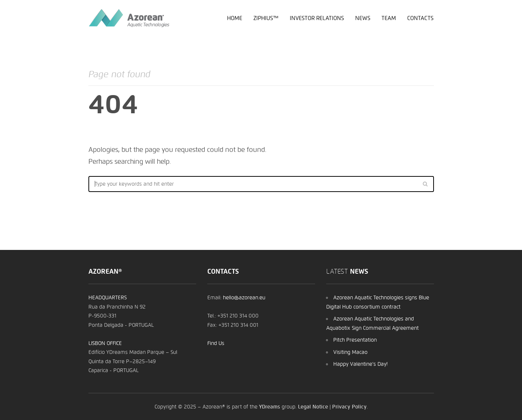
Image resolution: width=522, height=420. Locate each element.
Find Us (216, 343)
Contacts (420, 18)
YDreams (270, 407)
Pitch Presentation (355, 340)
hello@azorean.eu (244, 297)
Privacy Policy (349, 407)
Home (235, 18)
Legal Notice (313, 407)
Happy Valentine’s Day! (360, 364)
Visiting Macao (350, 352)
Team (389, 18)
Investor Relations (317, 18)
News (363, 18)
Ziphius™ (266, 18)
